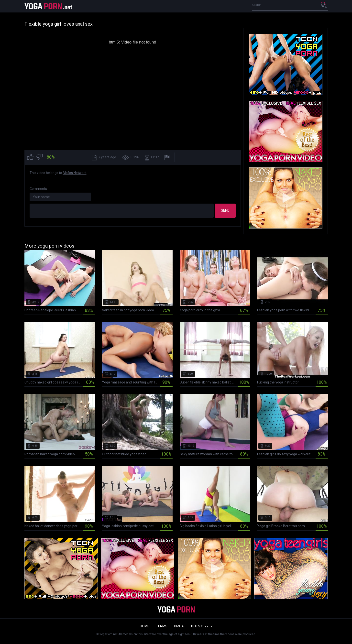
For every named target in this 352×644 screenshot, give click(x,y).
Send (225, 210)
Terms (162, 626)
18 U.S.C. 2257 (201, 626)
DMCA (179, 626)
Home (145, 626)
